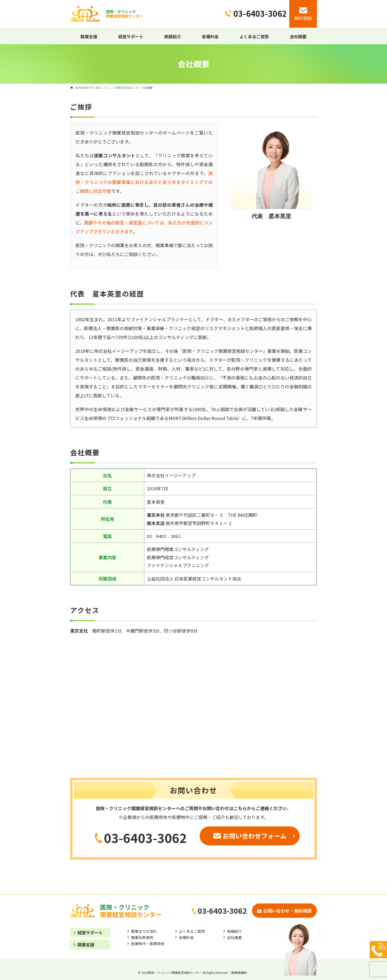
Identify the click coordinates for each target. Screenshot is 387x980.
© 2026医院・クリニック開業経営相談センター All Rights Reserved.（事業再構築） (193, 972)
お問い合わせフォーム (250, 836)
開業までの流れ (144, 931)
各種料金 (210, 36)
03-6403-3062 (141, 838)
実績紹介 (173, 36)
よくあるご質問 (254, 36)
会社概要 (298, 36)
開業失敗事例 (142, 937)
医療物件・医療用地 (148, 944)
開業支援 (89, 36)
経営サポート (131, 36)
